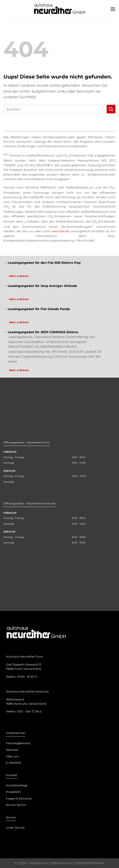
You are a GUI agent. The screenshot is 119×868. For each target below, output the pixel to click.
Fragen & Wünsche (19, 798)
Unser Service (15, 828)
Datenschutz (61, 863)
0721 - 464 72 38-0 (29, 711)
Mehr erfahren (19, 276)
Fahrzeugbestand (18, 743)
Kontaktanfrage (17, 785)
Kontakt (11, 775)
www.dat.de (60, 231)
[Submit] (111, 109)
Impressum (38, 863)
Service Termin (16, 805)
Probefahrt (13, 792)
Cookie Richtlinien (90, 863)
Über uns (12, 756)
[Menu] (113, 9)
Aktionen (12, 750)
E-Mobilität (13, 763)
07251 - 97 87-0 (27, 677)
